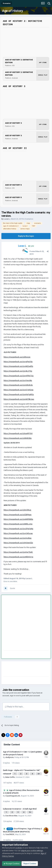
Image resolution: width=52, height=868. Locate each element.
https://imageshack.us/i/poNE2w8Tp (18, 366)
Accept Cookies (12, 864)
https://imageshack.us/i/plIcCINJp (17, 510)
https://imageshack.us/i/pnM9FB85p (18, 519)
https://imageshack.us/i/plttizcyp (17, 357)
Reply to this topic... (14, 707)
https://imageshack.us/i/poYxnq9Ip (18, 380)
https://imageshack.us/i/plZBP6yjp (18, 515)
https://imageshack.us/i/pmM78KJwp (19, 399)
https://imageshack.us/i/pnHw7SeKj (18, 552)
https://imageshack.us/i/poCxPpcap (18, 533)
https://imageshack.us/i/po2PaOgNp (18, 529)
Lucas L (7, 219)
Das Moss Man (11, 816)
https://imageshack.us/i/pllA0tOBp (18, 438)
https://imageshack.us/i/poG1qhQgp (19, 390)
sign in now (14, 696)
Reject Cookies (30, 864)
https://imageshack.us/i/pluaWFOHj (18, 433)
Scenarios (29, 219)
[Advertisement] (26, 623)
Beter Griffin (10, 777)
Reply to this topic (26, 236)
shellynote (9, 757)
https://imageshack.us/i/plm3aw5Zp (18, 543)
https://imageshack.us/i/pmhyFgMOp (19, 394)
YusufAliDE (10, 834)
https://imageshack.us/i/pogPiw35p (18, 362)
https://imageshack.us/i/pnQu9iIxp (18, 538)
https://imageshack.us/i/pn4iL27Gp (18, 371)
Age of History (12, 11)
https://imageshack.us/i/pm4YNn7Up (19, 376)
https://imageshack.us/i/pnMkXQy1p (18, 557)
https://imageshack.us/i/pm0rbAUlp (18, 385)
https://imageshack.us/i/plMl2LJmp (18, 524)
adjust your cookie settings (32, 851)
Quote (12, 588)
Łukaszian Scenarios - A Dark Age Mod (20, 809)
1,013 (31, 246)
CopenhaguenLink (13, 796)
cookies (19, 848)
